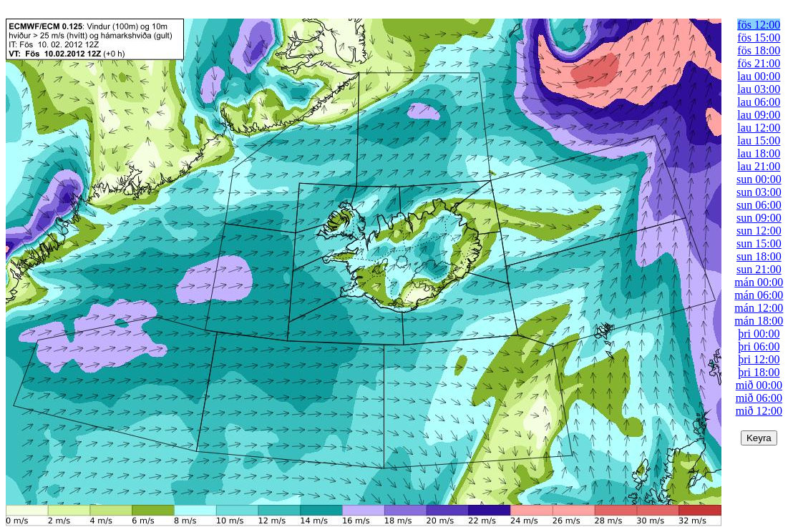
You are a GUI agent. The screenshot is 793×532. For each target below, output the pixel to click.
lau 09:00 (759, 115)
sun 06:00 (759, 205)
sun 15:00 (759, 243)
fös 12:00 (759, 25)
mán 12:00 (759, 308)
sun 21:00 (759, 269)
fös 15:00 (759, 38)
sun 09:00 (759, 218)
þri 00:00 (759, 334)
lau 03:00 (759, 89)
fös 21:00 (759, 63)
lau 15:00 (759, 141)
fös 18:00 (759, 50)
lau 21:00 (759, 166)
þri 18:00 (759, 372)
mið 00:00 (759, 385)
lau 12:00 (759, 128)
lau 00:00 (759, 76)
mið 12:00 (759, 411)
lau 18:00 (759, 153)
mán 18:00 (759, 321)
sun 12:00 (759, 231)
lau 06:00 (759, 102)
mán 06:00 (759, 295)
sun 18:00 (759, 256)
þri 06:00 (759, 346)
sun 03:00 (759, 192)
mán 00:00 (759, 282)
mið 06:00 (759, 398)
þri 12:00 (759, 359)
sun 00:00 (759, 179)
